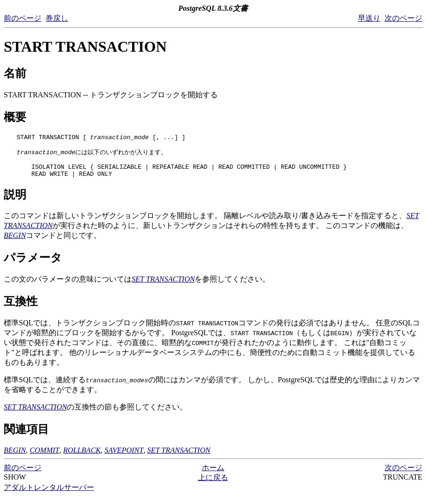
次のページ (403, 18)
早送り (369, 18)
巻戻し (57, 18)
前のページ (23, 18)
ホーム (213, 475)
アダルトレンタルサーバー (49, 495)
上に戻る (213, 485)
